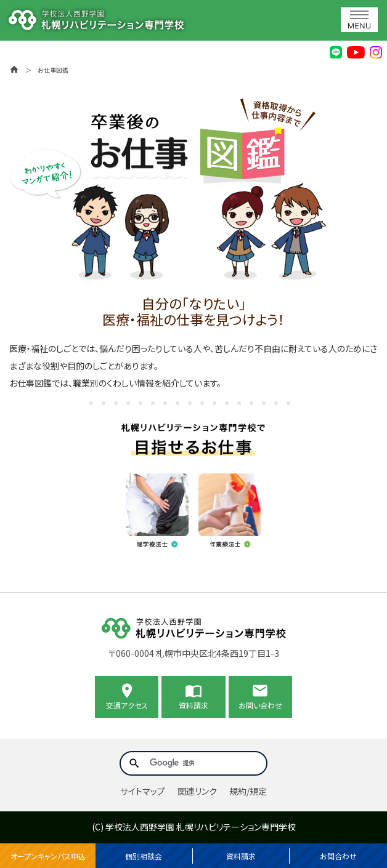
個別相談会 (144, 856)
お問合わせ (338, 856)
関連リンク (197, 791)
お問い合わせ (260, 705)
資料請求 (241, 856)
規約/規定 (248, 791)
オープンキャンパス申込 (48, 856)
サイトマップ (143, 791)
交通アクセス (127, 705)
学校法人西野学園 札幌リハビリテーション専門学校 (201, 827)
